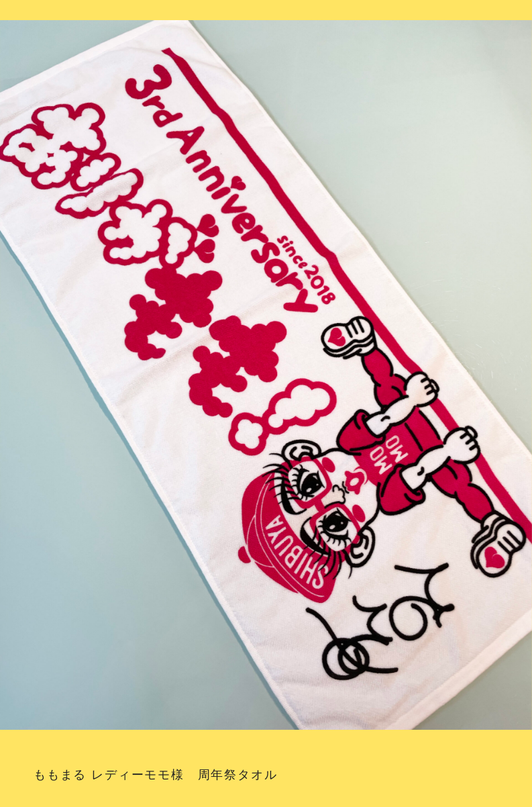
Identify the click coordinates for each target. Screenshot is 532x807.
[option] (266, 378)
